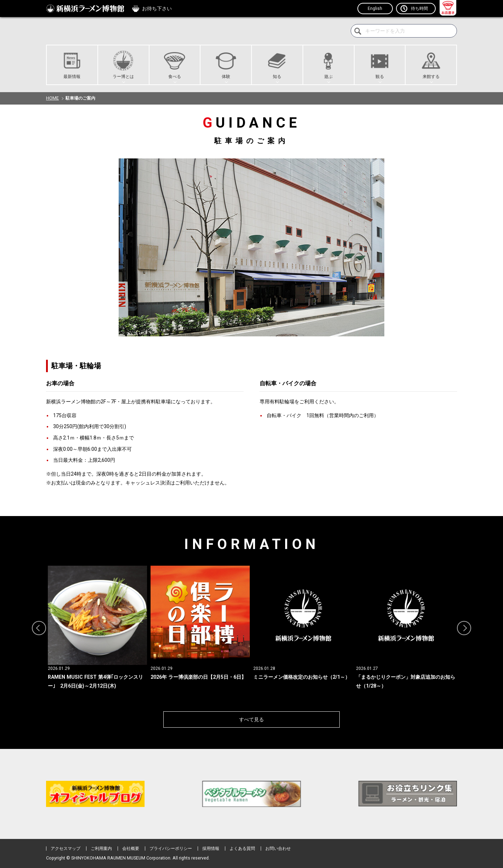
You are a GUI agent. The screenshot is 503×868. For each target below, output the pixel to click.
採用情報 (211, 848)
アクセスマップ (66, 848)
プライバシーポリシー (171, 848)
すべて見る (252, 719)
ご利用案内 (101, 848)
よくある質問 (242, 848)
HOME (52, 98)
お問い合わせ (278, 848)
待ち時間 (419, 9)
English (375, 9)
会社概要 (131, 848)
